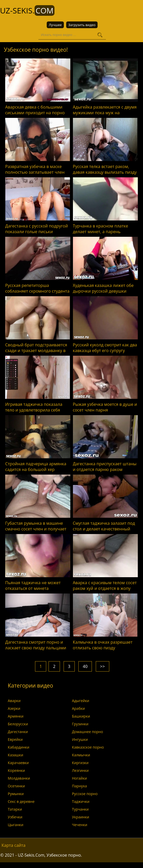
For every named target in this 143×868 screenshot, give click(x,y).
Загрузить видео (82, 25)
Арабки (78, 708)
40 (85, 666)
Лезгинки (80, 770)
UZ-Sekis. (27, 10)
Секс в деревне (21, 801)
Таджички (81, 801)
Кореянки (16, 770)
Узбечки (15, 817)
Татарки (15, 809)
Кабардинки (19, 747)
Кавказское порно (88, 747)
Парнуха (79, 786)
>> (103, 666)
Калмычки (81, 755)
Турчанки (80, 809)
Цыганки (16, 825)
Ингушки (80, 739)
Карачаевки (18, 763)
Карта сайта (13, 845)
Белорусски (18, 724)
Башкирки (81, 716)
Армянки (16, 716)
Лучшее (55, 25)
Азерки (14, 708)
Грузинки (80, 724)
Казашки (15, 755)
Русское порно (85, 794)
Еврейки (15, 739)
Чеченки (80, 825)
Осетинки (16, 786)
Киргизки (80, 763)
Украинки (80, 817)
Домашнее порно (87, 732)
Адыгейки (81, 701)
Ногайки (79, 778)
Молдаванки (19, 778)
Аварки (14, 701)
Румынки (16, 794)
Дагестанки (18, 732)
